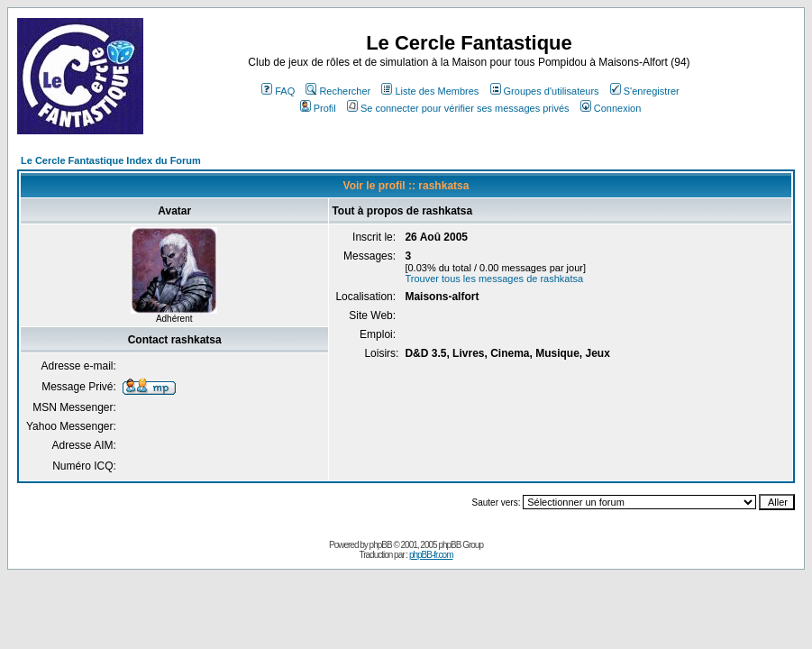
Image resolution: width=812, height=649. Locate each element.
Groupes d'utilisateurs (545, 91)
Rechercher (338, 91)
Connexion (611, 108)
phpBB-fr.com (431, 555)
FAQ (278, 91)
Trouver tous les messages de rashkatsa (494, 279)
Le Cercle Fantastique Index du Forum (111, 160)
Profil (318, 108)
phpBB (381, 545)
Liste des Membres (430, 91)
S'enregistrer (645, 91)
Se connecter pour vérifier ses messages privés (458, 108)
